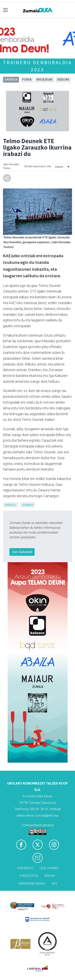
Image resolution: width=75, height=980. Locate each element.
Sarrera (11, 80)
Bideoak (63, 80)
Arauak (50, 876)
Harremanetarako (32, 884)
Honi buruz (25, 868)
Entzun (59, 167)
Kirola (10, 505)
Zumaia (28, 505)
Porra (27, 80)
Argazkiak (44, 80)
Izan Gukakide (22, 552)
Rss (54, 884)
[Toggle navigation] (5, 10)
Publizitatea (29, 876)
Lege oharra (49, 868)
